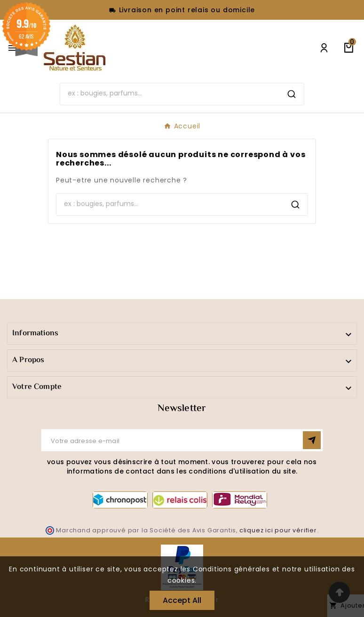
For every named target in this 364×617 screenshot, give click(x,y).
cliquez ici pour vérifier (278, 530)
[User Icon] (324, 48)
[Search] (170, 93)
